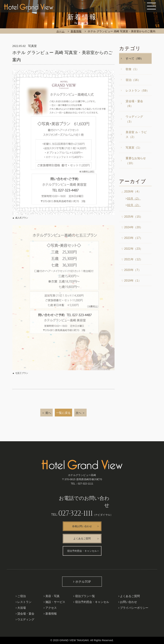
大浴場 (22, 608)
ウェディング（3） (134, 119)
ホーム (60, 31)
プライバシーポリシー (134, 608)
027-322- (85, 484)
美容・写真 (52, 596)
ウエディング (26, 619)
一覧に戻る (63, 413)
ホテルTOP (83, 582)
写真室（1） (134, 148)
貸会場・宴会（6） (134, 104)
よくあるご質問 (82, 539)
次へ (79, 413)
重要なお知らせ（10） (136, 161)
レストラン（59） (137, 91)
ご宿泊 (22, 596)
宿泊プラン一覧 (85, 596)
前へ (48, 413)
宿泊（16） (133, 80)
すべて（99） (135, 59)
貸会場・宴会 (26, 614)
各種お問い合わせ (82, 526)
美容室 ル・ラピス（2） (136, 135)
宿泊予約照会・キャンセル (82, 551)
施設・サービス (55, 602)
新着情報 (76, 31)
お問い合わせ (128, 602)
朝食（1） (132, 69)
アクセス (51, 608)
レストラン (24, 602)
